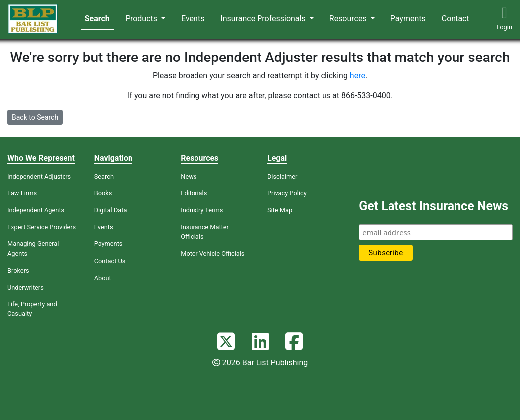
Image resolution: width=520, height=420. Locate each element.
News (189, 176)
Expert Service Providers (42, 227)
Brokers (18, 270)
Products (142, 19)
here (357, 76)
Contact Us (110, 261)
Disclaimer (282, 176)
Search (97, 19)
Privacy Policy (287, 193)
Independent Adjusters (39, 176)
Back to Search (35, 117)
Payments (408, 19)
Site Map (280, 210)
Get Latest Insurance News (433, 206)
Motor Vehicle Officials (212, 254)
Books (103, 193)
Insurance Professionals (264, 19)
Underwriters (26, 287)
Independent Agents (36, 210)
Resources (349, 19)
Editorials (194, 193)
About (103, 278)
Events (193, 19)
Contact (455, 19)
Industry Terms (202, 210)
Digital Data (111, 210)
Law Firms (22, 193)
